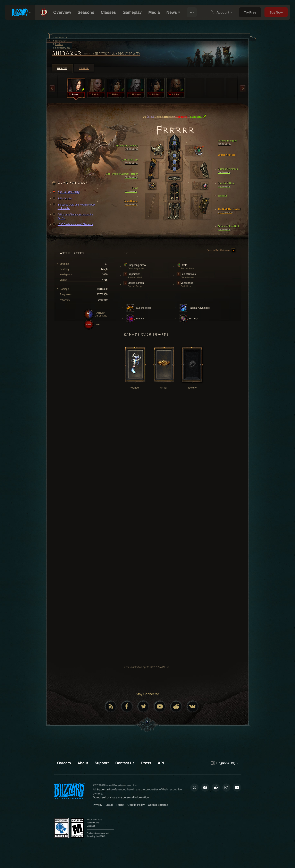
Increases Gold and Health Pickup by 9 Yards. (74, 206)
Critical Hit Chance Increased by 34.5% (73, 216)
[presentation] (20, 12)
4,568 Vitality (63, 199)
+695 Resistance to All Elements (73, 224)
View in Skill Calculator (221, 250)
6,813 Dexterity (67, 192)
